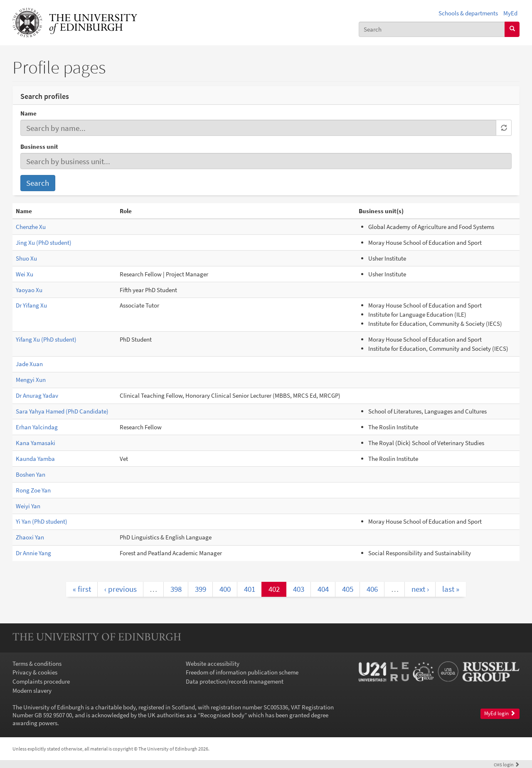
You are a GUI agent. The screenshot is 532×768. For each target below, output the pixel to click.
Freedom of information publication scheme (242, 672)
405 (348, 589)
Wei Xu (25, 274)
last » (451, 589)
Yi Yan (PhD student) (42, 521)
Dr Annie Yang (33, 553)
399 (201, 589)
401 (250, 589)
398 (176, 589)
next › (420, 589)
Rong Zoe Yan (33, 490)
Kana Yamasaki (36, 443)
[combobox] (432, 29)
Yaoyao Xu (29, 290)
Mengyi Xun (31, 380)
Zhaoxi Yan (30, 537)
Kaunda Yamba (35, 459)
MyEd (510, 13)
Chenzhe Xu (31, 227)
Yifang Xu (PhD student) (46, 339)
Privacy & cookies (35, 672)
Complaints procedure (41, 681)
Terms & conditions (37, 663)
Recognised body (222, 715)
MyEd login (500, 713)
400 (225, 589)
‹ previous (121, 589)
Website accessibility (213, 663)
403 (299, 589)
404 (323, 589)
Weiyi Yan (28, 506)
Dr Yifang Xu (31, 305)
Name (28, 113)
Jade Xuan (29, 364)
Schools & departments (468, 13)
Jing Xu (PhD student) (44, 242)
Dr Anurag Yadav (37, 395)
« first (82, 589)
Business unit (39, 146)
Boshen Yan (31, 474)
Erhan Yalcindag (37, 427)
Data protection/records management (235, 681)
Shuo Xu (26, 258)
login (507, 764)
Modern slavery (32, 690)
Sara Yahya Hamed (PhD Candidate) (62, 411)
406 (372, 589)
